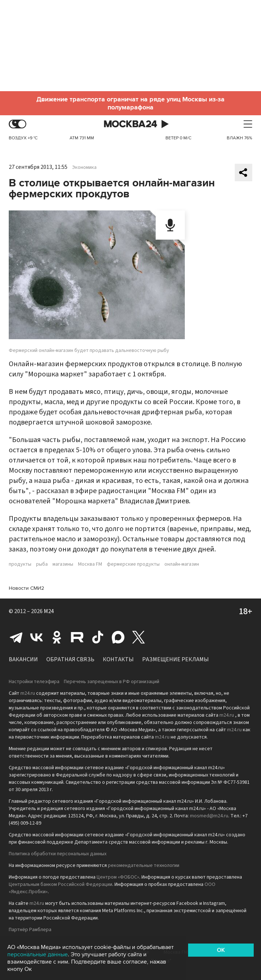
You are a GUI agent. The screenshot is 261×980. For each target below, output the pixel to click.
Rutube (77, 637)
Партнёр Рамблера (30, 930)
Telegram (16, 637)
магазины (63, 564)
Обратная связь (70, 659)
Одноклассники (57, 637)
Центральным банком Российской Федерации (61, 884)
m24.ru (28, 693)
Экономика (84, 167)
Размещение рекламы (176, 659)
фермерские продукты (133, 564)
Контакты (118, 659)
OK (221, 950)
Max (118, 637)
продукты (20, 564)
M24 (49, 611)
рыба (42, 564)
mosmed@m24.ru (209, 816)
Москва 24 (130, 124)
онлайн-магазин (182, 564)
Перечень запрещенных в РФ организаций (112, 682)
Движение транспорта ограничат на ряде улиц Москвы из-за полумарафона (130, 103)
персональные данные (38, 954)
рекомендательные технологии (144, 865)
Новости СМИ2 (26, 588)
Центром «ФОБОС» (118, 877)
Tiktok (98, 637)
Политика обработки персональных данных (58, 854)
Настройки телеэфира (34, 682)
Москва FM (90, 564)
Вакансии (23, 659)
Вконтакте (36, 637)
